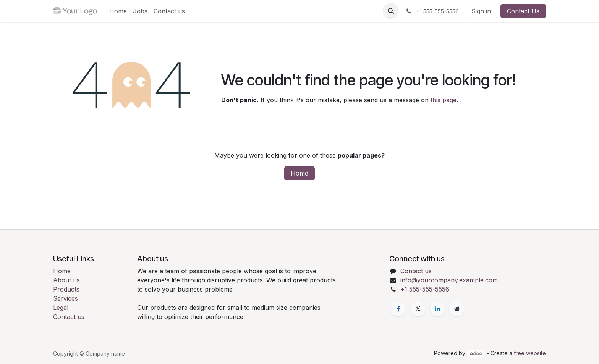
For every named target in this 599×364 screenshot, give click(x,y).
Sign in (481, 11)
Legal (61, 308)
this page (444, 100)
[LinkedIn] (437, 309)
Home (299, 173)
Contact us (69, 317)
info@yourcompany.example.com (449, 280)
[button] (391, 11)
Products (66, 289)
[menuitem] (118, 11)
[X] (418, 309)
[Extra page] (457, 309)
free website (530, 353)
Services (66, 298)
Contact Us (523, 11)
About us (66, 280)
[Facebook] (398, 309)
